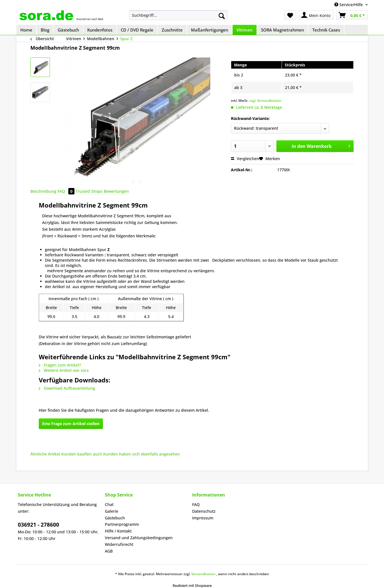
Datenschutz (204, 511)
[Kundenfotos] (100, 30)
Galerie (112, 511)
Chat (109, 504)
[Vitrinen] (245, 30)
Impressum (203, 518)
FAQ (67, 191)
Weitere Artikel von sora (64, 370)
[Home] (27, 30)
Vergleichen (245, 159)
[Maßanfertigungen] (210, 30)
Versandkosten (203, 574)
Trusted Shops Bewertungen (102, 191)
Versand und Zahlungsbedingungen (139, 538)
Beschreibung (43, 191)
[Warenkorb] (352, 15)
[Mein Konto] (316, 15)
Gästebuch (115, 518)
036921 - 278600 (38, 525)
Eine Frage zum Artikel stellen (71, 424)
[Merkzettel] (290, 15)
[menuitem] (178, 15)
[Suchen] (222, 16)
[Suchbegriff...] (178, 15)
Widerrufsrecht (119, 544)
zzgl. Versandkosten (265, 101)
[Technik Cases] (326, 30)
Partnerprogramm (122, 524)
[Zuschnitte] (172, 30)
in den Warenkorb (321, 145)
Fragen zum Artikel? (60, 365)
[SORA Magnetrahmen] (283, 30)
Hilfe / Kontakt (118, 531)
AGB (109, 551)
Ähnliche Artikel (45, 454)
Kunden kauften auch (82, 454)
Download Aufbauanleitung (67, 388)
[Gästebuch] (69, 30)
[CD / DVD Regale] (137, 30)
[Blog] (45, 30)
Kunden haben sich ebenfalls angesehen (142, 454)
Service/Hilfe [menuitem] (349, 5)
